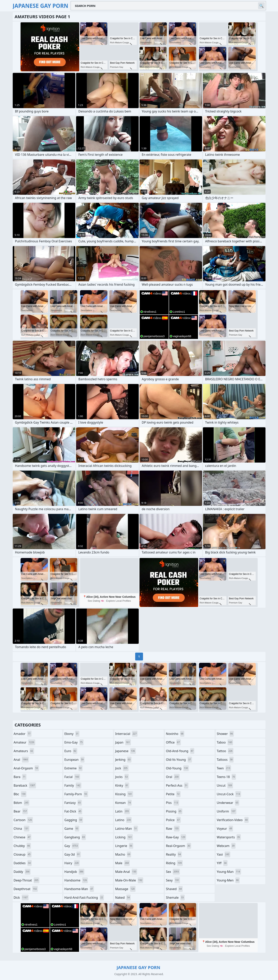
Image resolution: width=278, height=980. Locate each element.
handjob (74, 872)
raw (173, 829)
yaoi (224, 854)
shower (225, 734)
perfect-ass (177, 785)
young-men (228, 880)
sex (173, 872)
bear (21, 811)
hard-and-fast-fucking (84, 898)
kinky (122, 785)
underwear (228, 803)
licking (124, 837)
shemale (175, 898)
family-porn (76, 794)
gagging (74, 820)
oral (173, 777)
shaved (174, 889)
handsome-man (79, 889)
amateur (24, 742)
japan (123, 742)
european (74, 760)
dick (21, 898)
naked (123, 898)
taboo (225, 742)
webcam (226, 846)
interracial (126, 734)
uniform (227, 811)
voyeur (225, 829)
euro (71, 751)
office (173, 742)
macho (123, 854)
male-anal (126, 872)
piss (172, 803)
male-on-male (129, 880)
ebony (72, 734)
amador (23, 734)
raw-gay (176, 837)
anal (21, 760)
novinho (175, 734)
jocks (122, 777)
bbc (20, 794)
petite (173, 794)
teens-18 (226, 777)
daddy (22, 872)
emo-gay (74, 742)
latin (123, 811)
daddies (23, 863)
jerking (123, 760)
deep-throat (27, 880)
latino (124, 820)
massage (125, 889)
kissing (124, 794)
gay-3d (73, 854)
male (122, 863)
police (173, 820)
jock (122, 768)
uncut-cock (229, 794)
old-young (177, 768)
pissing (174, 811)
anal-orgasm (26, 768)
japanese (126, 751)
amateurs (24, 751)
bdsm (22, 803)
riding (174, 863)
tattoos (225, 760)
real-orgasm (179, 846)
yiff (222, 863)
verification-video (233, 820)
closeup (23, 854)
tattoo (225, 751)
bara (20, 777)
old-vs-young (179, 760)
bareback (25, 785)
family (73, 785)
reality (174, 854)
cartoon (23, 820)
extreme (73, 768)
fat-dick (73, 811)
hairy (72, 863)
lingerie (124, 846)
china (22, 829)
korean (124, 803)
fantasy (73, 803)
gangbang (75, 837)
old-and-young (180, 751)
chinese (23, 837)
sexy (173, 880)
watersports (229, 837)
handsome (76, 880)
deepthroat (26, 889)
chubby (22, 846)
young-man (229, 872)
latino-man (127, 829)
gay (72, 846)
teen (224, 768)
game (72, 829)
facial (72, 777)
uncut (225, 785)
